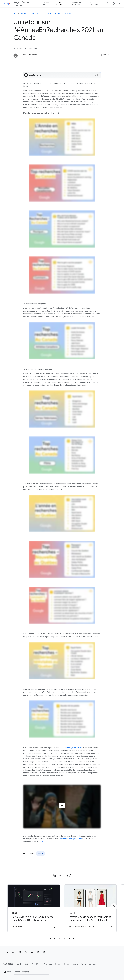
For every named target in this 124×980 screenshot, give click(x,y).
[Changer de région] (31, 972)
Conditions (37, 964)
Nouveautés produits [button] (60, 3)
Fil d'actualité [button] (94, 3)
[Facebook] (38, 952)
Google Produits (71, 964)
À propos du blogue (89, 964)
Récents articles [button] (46, 3)
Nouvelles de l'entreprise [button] (76, 3)
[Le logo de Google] (8, 964)
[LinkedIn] (44, 952)
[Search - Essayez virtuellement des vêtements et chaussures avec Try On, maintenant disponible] (90, 908)
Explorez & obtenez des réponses (59, 14)
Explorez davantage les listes (70, 839)
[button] (105, 55)
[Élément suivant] (114, 907)
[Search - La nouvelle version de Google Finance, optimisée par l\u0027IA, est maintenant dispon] (34, 908)
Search (41, 854)
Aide (7, 972)
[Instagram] (20, 952)
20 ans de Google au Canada (71, 748)
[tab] (50, 938)
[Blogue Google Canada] (15, 14)
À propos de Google (53, 964)
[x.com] (26, 952)
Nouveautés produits (30, 14)
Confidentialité (23, 964)
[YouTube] (32, 952)
